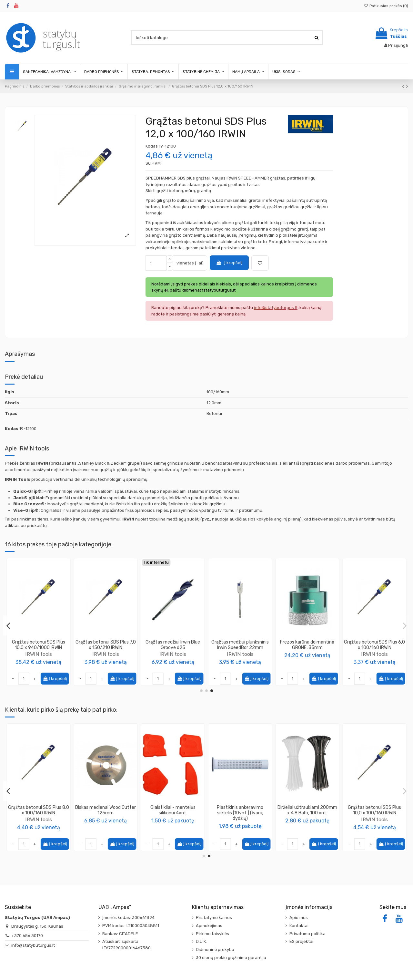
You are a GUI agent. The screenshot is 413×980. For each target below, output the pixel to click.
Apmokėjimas (209, 926)
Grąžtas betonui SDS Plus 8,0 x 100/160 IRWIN (307, 810)
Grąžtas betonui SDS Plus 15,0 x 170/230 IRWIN (374, 645)
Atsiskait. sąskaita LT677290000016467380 (126, 945)
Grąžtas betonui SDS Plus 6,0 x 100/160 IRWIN (240, 810)
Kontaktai (299, 926)
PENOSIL (106, 825)
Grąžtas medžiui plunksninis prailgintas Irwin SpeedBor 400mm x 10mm (173, 648)
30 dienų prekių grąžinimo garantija (231, 958)
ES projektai (301, 941)
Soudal (173, 819)
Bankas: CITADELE (120, 934)
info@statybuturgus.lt (33, 945)
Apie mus (299, 918)
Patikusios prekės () (386, 6)
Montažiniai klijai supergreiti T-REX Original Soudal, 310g (173, 810)
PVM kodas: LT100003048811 (131, 926)
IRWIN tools (39, 654)
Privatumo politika (307, 934)
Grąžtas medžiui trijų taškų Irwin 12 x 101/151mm (38, 645)
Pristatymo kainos (214, 918)
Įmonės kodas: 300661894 (128, 918)
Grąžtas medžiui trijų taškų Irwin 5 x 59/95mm (240, 645)
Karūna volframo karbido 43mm (106, 645)
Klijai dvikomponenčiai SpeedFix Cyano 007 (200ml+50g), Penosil (106, 813)
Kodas (152, 146)
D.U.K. (201, 941)
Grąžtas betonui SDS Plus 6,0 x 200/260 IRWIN (307, 645)
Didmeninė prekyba (215, 949)
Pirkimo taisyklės (212, 934)
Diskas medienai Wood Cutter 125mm (375, 810)
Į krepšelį (229, 263)
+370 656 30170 (27, 936)
